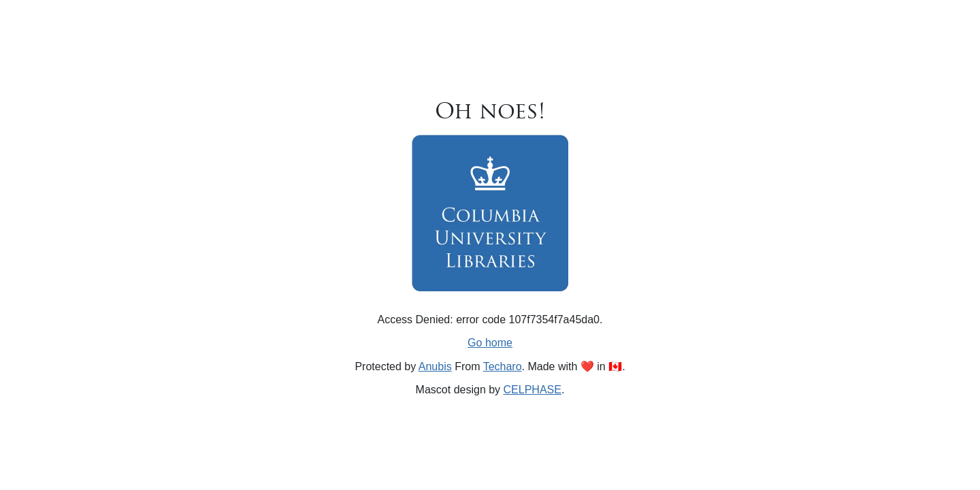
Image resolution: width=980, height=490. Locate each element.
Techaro (503, 366)
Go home (490, 343)
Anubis (435, 366)
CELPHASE (533, 390)
